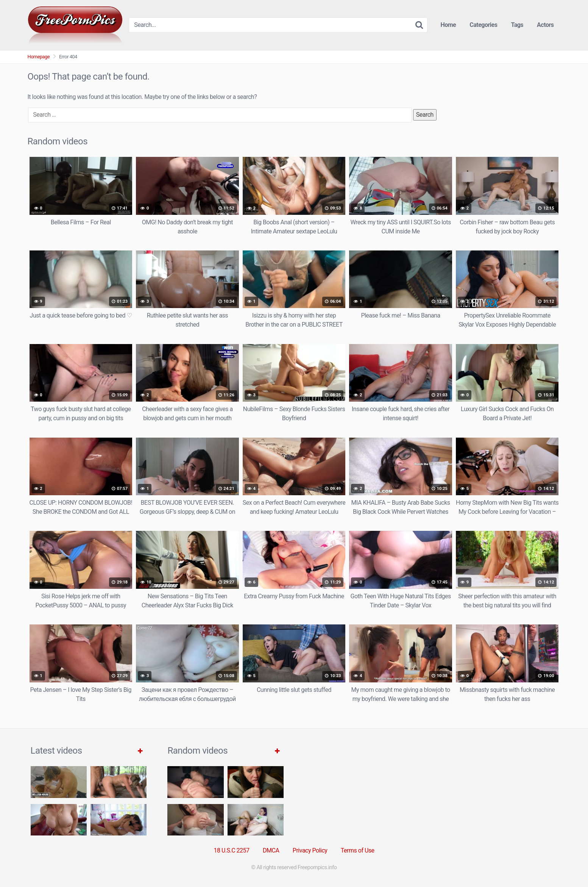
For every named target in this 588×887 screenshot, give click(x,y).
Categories (483, 25)
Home (448, 25)
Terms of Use (358, 850)
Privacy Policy (310, 850)
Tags (517, 25)
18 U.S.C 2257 (231, 850)
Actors (545, 25)
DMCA (271, 850)
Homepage (39, 57)
